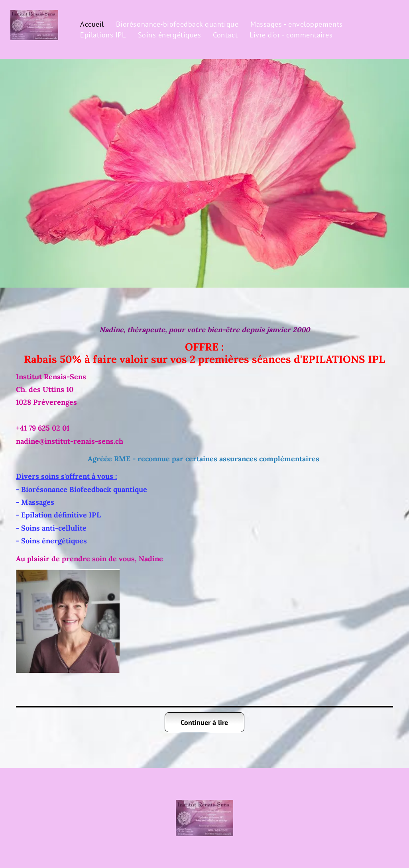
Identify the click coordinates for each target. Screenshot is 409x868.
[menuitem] (92, 24)
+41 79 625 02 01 (43, 428)
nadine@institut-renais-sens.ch (70, 441)
